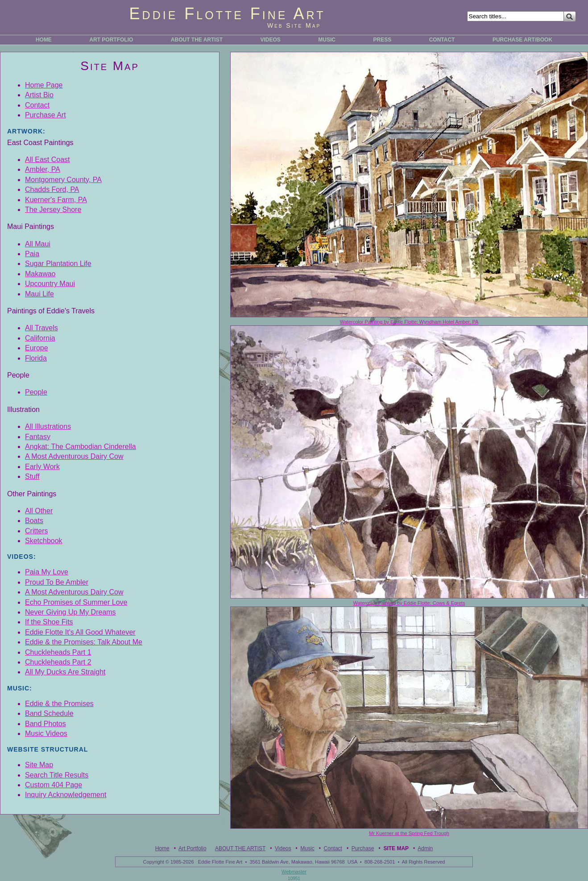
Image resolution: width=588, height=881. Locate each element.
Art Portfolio (193, 848)
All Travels (41, 328)
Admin (425, 848)
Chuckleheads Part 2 (58, 662)
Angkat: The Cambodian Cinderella (81, 447)
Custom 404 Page (54, 785)
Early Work (42, 467)
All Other (39, 511)
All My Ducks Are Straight (65, 672)
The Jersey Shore (53, 210)
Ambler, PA (43, 169)
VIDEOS (271, 40)
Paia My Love (47, 572)
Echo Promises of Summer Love (76, 602)
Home (162, 848)
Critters (37, 531)
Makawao (40, 274)
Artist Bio (39, 95)
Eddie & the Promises (59, 704)
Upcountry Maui (50, 284)
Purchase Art (46, 115)
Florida (36, 358)
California (40, 338)
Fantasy (38, 437)
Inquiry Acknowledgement (66, 795)
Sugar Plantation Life (58, 264)
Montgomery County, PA (63, 180)
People (36, 392)
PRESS (382, 40)
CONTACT (442, 40)
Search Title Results (57, 775)
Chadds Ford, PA (52, 189)
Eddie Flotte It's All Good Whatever (80, 632)
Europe (37, 348)
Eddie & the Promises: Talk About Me (84, 642)
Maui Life (39, 294)
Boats (34, 521)
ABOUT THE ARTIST (197, 40)
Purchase (363, 848)
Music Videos (46, 733)
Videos (283, 848)
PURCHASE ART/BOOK (522, 40)
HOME (44, 40)
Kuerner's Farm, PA (56, 200)
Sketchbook (44, 541)
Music (307, 848)
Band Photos (46, 724)
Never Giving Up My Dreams (70, 612)
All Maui (38, 244)
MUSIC (327, 40)
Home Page (44, 85)
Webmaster (294, 872)
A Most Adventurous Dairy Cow (74, 456)
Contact (37, 105)
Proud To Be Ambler (57, 582)
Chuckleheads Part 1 (58, 652)
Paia (32, 254)
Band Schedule (49, 713)
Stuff (32, 476)
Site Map (39, 765)
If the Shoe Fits (49, 622)
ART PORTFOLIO (111, 40)
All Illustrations (48, 426)
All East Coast (47, 160)
